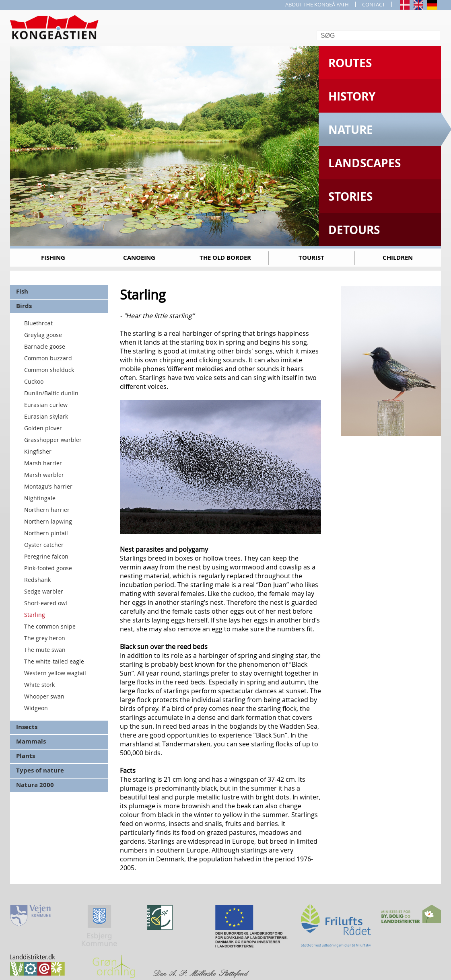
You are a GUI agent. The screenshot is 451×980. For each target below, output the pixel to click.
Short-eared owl (46, 603)
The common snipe (50, 626)
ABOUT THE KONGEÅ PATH (317, 4)
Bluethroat (38, 323)
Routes (350, 63)
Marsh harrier (43, 463)
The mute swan (45, 650)
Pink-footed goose (48, 568)
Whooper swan (44, 696)
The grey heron (45, 638)
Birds (24, 306)
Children (398, 258)
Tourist (311, 258)
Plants (26, 756)
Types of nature (40, 770)
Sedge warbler (44, 591)
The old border (225, 258)
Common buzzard (48, 358)
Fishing (53, 258)
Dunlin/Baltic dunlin (51, 393)
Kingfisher (38, 451)
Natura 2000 (35, 785)
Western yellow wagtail (55, 673)
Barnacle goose (45, 346)
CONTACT (374, 4)
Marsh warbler (44, 475)
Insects (27, 727)
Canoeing (139, 258)
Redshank (37, 580)
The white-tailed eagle (54, 661)
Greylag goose (43, 335)
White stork (39, 685)
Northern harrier (47, 510)
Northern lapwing (48, 521)
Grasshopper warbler (53, 440)
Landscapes (365, 163)
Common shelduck (49, 370)
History (352, 96)
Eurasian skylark (46, 416)
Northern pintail (46, 533)
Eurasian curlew (46, 405)
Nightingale (40, 498)
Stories (350, 196)
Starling (35, 615)
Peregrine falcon (46, 556)
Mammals (31, 741)
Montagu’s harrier (48, 486)
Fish (22, 291)
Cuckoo (34, 381)
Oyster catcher (44, 545)
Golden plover (43, 428)
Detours (354, 230)
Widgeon (36, 708)
